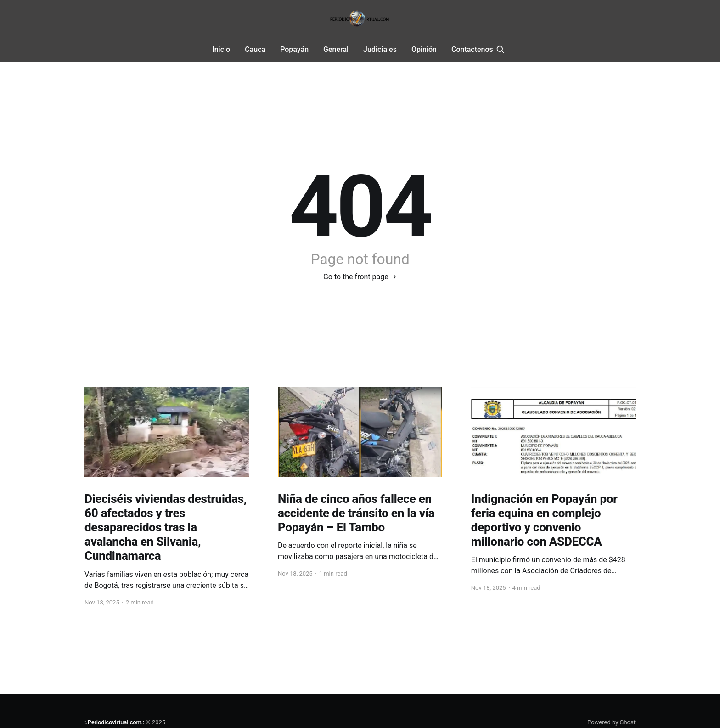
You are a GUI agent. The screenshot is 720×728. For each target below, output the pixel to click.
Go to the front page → (360, 277)
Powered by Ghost (611, 722)
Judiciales (380, 49)
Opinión (424, 49)
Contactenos (472, 49)
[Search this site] (501, 50)
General (336, 49)
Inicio (221, 49)
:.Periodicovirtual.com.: (114, 722)
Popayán (294, 49)
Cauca (255, 49)
